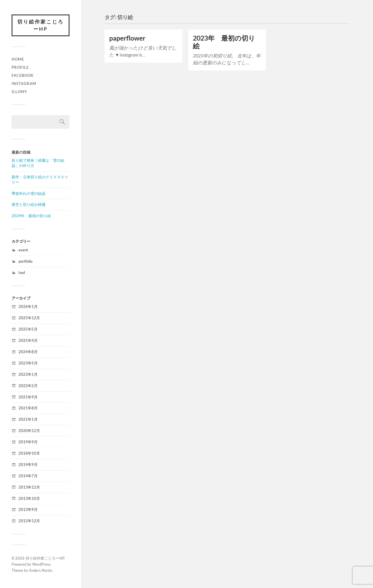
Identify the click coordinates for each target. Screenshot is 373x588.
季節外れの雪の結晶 (29, 193)
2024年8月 (28, 352)
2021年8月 (28, 408)
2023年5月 (28, 363)
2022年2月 (28, 386)
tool (22, 273)
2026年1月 (28, 306)
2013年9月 (28, 510)
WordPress (41, 564)
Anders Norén (41, 570)
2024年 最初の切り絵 (31, 216)
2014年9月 (28, 464)
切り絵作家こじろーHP (41, 25)
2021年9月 (28, 397)
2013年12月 (29, 487)
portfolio (25, 261)
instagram (24, 84)
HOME (18, 59)
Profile (20, 67)
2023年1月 (28, 374)
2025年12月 (29, 318)
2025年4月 (28, 340)
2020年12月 (29, 431)
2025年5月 (28, 329)
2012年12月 (29, 521)
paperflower (127, 38)
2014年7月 (28, 476)
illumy (19, 92)
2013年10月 (29, 498)
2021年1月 (28, 419)
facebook (23, 75)
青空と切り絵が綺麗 (29, 204)
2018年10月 (29, 453)
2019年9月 (28, 442)
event (23, 250)
